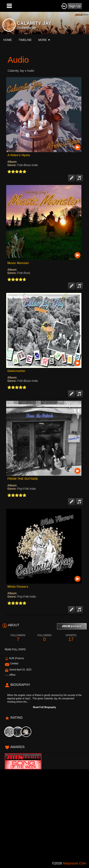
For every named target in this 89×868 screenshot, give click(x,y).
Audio (30, 71)
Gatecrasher (16, 371)
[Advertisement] (44, 814)
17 (71, 638)
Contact (14, 663)
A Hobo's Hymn (19, 155)
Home (8, 40)
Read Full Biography (44, 707)
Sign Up (75, 6)
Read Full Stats (15, 650)
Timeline (25, 40)
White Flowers (18, 587)
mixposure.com (75, 863)
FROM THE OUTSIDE (23, 479)
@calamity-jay (26, 28)
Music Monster (18, 263)
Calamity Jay (16, 71)
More (44, 40)
